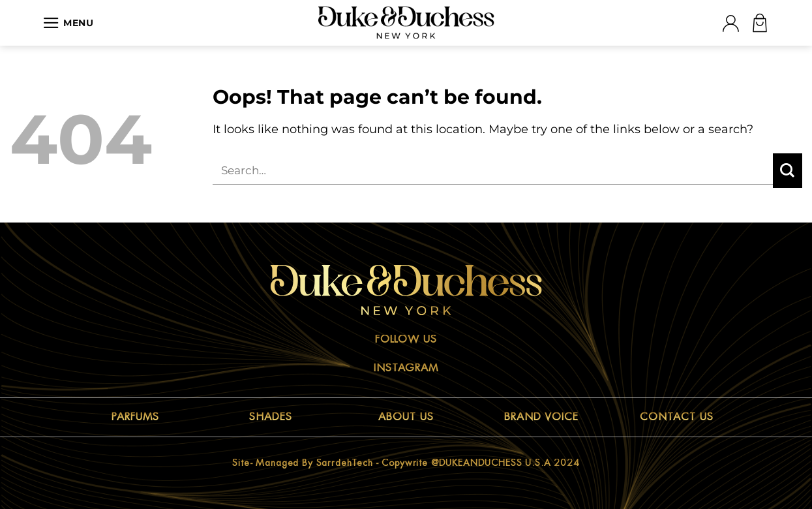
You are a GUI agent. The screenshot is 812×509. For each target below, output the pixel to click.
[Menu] (68, 23)
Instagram (406, 368)
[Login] (730, 23)
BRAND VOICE (541, 417)
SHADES (271, 417)
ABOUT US (406, 417)
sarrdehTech (345, 463)
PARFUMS (135, 417)
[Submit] (788, 171)
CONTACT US (677, 417)
